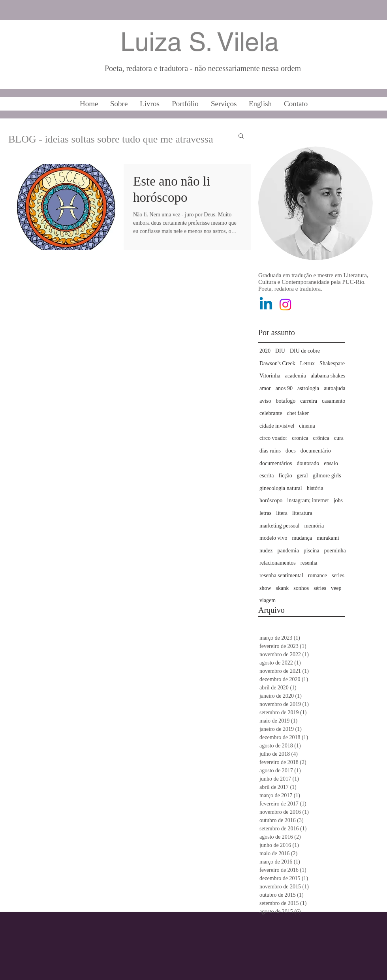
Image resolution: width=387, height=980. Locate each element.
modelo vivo (273, 538)
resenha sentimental (281, 575)
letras (265, 513)
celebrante (271, 413)
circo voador (273, 438)
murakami (328, 538)
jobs (338, 500)
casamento (333, 401)
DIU (280, 351)
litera (282, 513)
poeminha (335, 551)
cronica (300, 438)
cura (339, 438)
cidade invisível (277, 426)
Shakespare (332, 363)
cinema (307, 426)
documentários (276, 463)
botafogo (286, 401)
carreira (309, 401)
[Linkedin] (266, 305)
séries (320, 588)
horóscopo (271, 500)
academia (296, 376)
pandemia (288, 551)
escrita (267, 476)
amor (265, 388)
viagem (268, 600)
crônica (321, 438)
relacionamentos (278, 563)
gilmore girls (327, 476)
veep (336, 588)
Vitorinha (270, 376)
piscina (312, 551)
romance (317, 575)
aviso (265, 401)
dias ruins (270, 451)
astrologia (308, 388)
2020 (265, 351)
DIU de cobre (305, 351)
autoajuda (334, 388)
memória (314, 526)
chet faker (298, 413)
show (265, 588)
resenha (309, 563)
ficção (286, 476)
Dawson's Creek (277, 363)
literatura (302, 513)
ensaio (331, 463)
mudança (302, 538)
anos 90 (284, 388)
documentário (316, 451)
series (338, 575)
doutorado (308, 463)
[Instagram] (285, 305)
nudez (266, 551)
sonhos (301, 588)
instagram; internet (308, 500)
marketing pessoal (279, 526)
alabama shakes (328, 376)
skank (283, 588)
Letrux (307, 363)
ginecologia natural (281, 488)
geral (302, 476)
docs (291, 451)
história (315, 488)
